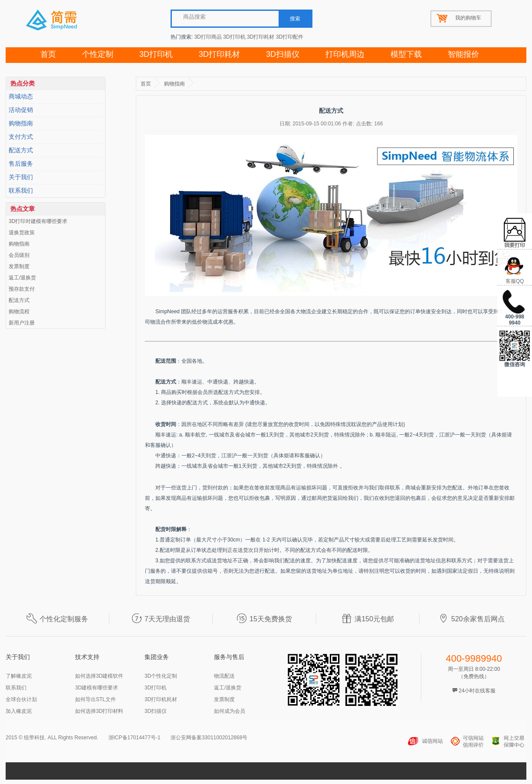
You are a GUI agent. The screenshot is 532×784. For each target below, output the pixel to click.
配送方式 (21, 150)
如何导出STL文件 (95, 699)
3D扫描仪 (283, 54)
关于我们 (21, 177)
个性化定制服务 (57, 619)
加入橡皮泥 (19, 711)
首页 (48, 54)
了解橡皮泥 (19, 676)
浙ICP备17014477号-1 (135, 738)
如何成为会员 (230, 711)
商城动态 (21, 97)
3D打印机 (234, 37)
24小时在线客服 (474, 691)
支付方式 (21, 137)
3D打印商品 (208, 37)
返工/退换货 (22, 278)
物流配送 (224, 676)
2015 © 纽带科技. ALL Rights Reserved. (52, 738)
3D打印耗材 (261, 37)
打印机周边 (345, 54)
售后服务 (21, 164)
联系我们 (21, 191)
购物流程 (19, 312)
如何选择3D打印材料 (99, 711)
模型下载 (406, 54)
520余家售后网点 (471, 619)
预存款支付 (22, 289)
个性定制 (98, 54)
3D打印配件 (290, 37)
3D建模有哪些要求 (97, 688)
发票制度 (19, 266)
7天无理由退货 (161, 619)
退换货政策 (22, 233)
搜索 (295, 19)
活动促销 (21, 110)
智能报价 (463, 54)
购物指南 (21, 123)
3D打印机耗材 (161, 699)
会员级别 (19, 255)
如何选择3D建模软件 (99, 676)
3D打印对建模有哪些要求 (38, 221)
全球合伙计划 (21, 699)
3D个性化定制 (161, 676)
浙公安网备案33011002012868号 (209, 738)
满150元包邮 (368, 619)
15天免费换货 (264, 619)
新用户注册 (22, 323)
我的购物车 (468, 18)
